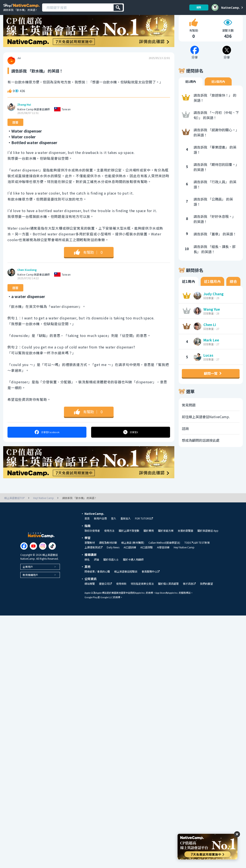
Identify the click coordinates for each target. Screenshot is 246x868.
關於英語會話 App (208, 541)
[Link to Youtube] (33, 557)
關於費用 (149, 541)
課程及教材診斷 (108, 553)
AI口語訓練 (130, 558)
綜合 (233, 292)
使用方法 (109, 541)
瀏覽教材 (90, 553)
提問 (197, 7)
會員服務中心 (151, 582)
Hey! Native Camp (184, 558)
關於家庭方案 (166, 541)
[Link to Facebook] (24, 557)
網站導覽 (90, 594)
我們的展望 (206, 594)
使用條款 (121, 594)
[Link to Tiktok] (52, 557)
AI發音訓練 (163, 558)
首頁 (87, 529)
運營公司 (105, 594)
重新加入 (126, 529)
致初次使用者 (92, 541)
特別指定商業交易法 (142, 594)
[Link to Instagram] (43, 557)
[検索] (118, 8)
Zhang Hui (24, 115)
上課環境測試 (93, 558)
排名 (87, 570)
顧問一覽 (211, 384)
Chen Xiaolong (27, 281)
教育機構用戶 (30, 585)
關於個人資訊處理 (168, 594)
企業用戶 (28, 577)
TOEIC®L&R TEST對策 (197, 553)
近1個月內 (218, 92)
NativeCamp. (230, 7)
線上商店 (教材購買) (133, 553)
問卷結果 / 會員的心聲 (97, 582)
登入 (114, 529)
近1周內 (191, 92)
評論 (96, 570)
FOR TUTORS (144, 529)
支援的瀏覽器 (185, 541)
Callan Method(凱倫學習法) (164, 553)
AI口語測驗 (147, 558)
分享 (47, 443)
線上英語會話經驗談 (126, 582)
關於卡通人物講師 (133, 570)
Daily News (113, 558)
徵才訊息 (189, 594)
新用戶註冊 (100, 529)
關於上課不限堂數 (129, 541)
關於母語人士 (111, 570)
